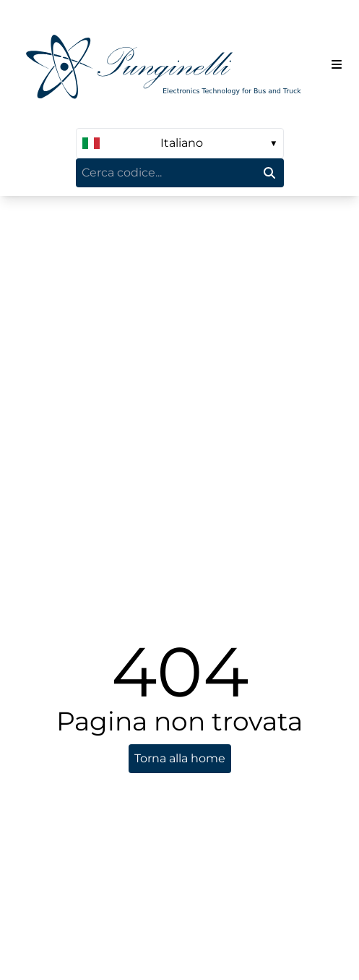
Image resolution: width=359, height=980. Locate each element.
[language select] (180, 143)
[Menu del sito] (337, 64)
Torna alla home (180, 758)
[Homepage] (169, 64)
